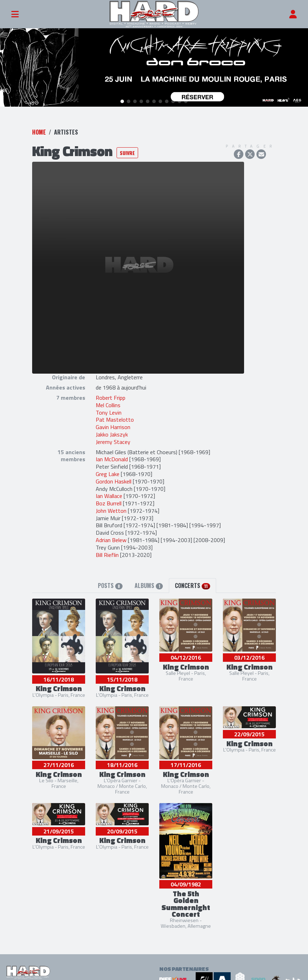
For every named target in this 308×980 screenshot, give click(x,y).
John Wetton (111, 509)
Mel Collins (108, 403)
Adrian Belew (112, 539)
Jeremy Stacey (113, 440)
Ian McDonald (112, 458)
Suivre (127, 151)
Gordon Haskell (114, 480)
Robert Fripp (111, 396)
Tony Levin (109, 411)
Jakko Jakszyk (112, 433)
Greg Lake (108, 473)
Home (39, 131)
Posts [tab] (110, 584)
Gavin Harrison (113, 426)
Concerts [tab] (192, 584)
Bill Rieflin (107, 553)
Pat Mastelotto (115, 418)
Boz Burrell (109, 502)
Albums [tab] (149, 584)
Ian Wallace (109, 494)
